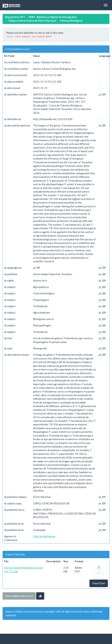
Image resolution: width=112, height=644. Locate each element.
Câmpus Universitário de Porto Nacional (32, 21)
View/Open (99, 583)
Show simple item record (19, 596)
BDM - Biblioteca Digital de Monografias (53, 17)
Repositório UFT (15, 17)
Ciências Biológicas (71, 21)
